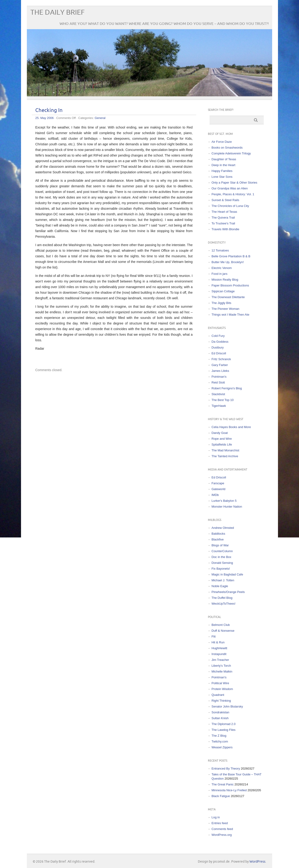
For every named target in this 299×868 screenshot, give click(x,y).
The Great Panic (223, 784)
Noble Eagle (220, 586)
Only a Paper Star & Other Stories (235, 183)
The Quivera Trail (223, 218)
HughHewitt (219, 648)
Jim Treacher (220, 660)
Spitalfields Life (222, 444)
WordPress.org (222, 835)
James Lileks (220, 371)
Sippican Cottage (223, 291)
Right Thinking (221, 701)
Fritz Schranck (221, 359)
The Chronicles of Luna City (230, 206)
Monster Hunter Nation (227, 507)
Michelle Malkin (222, 671)
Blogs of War (220, 545)
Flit (214, 636)
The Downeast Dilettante (228, 297)
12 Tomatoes (220, 250)
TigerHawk (219, 406)
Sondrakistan (221, 712)
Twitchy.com (220, 741)
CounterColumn (222, 551)
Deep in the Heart (224, 165)
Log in (216, 817)
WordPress (257, 862)
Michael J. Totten (223, 580)
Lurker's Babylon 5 (224, 501)
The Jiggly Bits (222, 303)
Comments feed (222, 829)
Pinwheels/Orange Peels (228, 592)
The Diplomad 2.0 (224, 724)
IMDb (215, 495)
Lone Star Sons (222, 177)
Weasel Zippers (222, 747)
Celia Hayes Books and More (231, 427)
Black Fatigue (221, 796)
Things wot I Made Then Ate (231, 315)
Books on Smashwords (227, 148)
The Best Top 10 (223, 400)
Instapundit (219, 654)
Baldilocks (219, 534)
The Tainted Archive (225, 456)
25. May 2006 (44, 118)
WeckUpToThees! (224, 604)
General (100, 118)
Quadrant (218, 695)
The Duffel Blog (222, 598)
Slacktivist (218, 394)
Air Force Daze (222, 142)
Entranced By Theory (226, 769)
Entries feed (220, 823)
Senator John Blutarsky (227, 706)
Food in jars (220, 274)
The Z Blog (219, 736)
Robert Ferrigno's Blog (227, 388)
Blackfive (218, 539)
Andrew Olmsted (223, 528)
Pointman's (219, 377)
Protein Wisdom (222, 689)
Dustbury (218, 347)
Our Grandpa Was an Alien (230, 188)
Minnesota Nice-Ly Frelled (229, 790)
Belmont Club (221, 625)
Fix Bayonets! (221, 569)
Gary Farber (220, 365)
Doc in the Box (222, 557)
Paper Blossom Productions (230, 285)
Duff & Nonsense (223, 631)
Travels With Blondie (226, 229)
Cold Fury (218, 336)
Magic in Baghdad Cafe (227, 574)
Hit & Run (218, 642)
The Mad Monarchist (226, 450)
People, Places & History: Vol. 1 (233, 194)
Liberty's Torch (221, 666)
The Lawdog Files (224, 730)
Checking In (49, 110)
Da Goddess (220, 342)
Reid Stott (218, 382)
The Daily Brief (57, 12)
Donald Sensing (222, 563)
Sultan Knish (220, 718)
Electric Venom (222, 268)
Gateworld (219, 489)
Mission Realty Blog (225, 280)
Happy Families (222, 171)
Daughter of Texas (224, 159)
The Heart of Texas (224, 212)
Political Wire (220, 683)
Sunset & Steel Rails (226, 200)
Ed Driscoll (219, 353)
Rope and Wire (222, 439)
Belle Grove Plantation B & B (231, 256)
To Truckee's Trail (223, 223)
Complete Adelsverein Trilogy (231, 153)
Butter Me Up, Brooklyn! (228, 262)
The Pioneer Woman (226, 309)
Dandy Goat (220, 433)
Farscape (218, 483)
